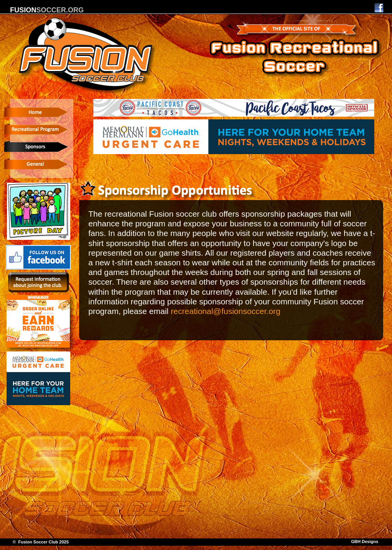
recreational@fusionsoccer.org (226, 311)
